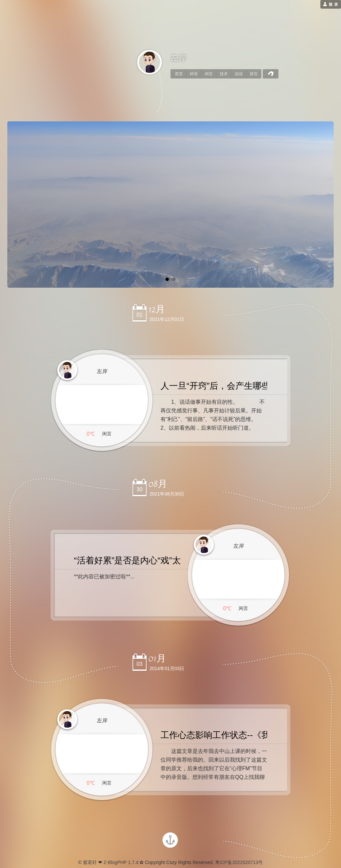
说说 (239, 74)
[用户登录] (331, 4)
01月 (157, 658)
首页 (179, 74)
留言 (254, 74)
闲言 (209, 74)
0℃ (91, 434)
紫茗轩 (90, 862)
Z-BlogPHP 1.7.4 (121, 862)
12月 (157, 309)
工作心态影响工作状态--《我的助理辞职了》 (246, 735)
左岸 (178, 58)
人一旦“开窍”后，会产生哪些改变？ (228, 386)
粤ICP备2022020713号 (238, 862)
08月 (158, 484)
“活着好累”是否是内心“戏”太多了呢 (140, 560)
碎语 (194, 74)
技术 (224, 74)
